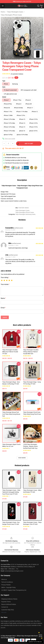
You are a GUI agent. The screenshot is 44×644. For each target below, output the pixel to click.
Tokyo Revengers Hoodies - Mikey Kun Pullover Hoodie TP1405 (10, 352)
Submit (5, 317)
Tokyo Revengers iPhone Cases (11, 15)
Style (4, 87)
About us (4, 579)
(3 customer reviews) (17, 74)
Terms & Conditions (7, 582)
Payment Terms (6, 602)
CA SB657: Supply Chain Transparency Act (14, 590)
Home (3, 12)
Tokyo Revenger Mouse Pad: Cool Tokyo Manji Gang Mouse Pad (11, 414)
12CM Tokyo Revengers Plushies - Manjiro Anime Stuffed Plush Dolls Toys (30, 446)
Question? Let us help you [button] (35, 642)
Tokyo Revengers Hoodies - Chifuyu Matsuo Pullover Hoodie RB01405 (31, 352)
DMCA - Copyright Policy (9, 587)
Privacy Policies (6, 585)
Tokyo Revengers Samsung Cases (25, 214)
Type (4, 81)
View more (22, 458)
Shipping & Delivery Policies (9, 599)
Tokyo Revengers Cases (15, 12)
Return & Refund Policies (9, 604)
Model (4, 97)
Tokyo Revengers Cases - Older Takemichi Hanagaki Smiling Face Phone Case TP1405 (11, 492)
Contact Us (5, 607)
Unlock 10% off (40, 636)
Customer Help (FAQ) (8, 610)
